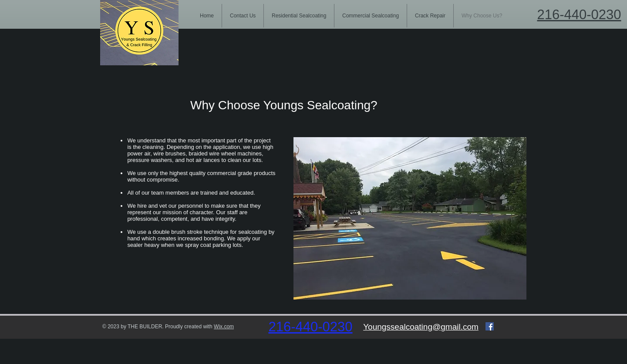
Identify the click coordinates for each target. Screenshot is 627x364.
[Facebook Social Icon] (490, 326)
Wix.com (224, 327)
